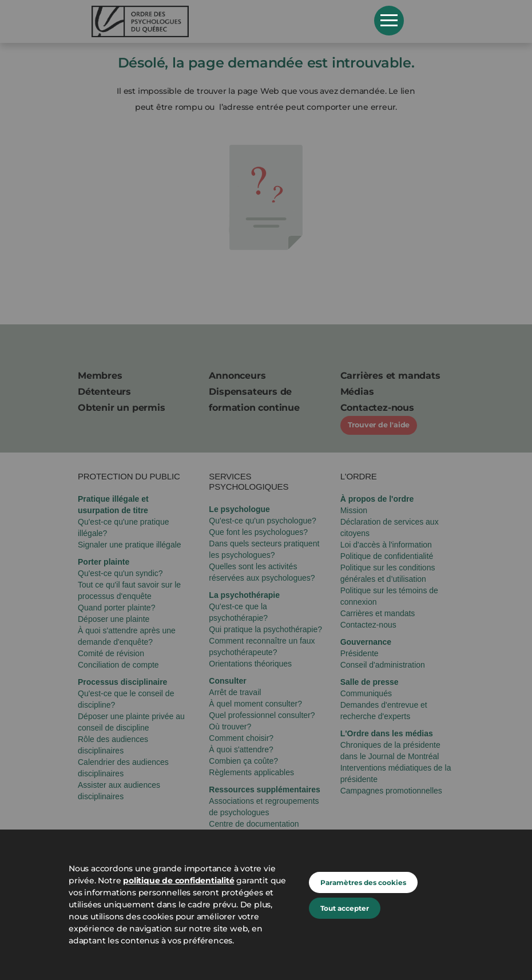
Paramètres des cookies (363, 882)
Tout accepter (345, 908)
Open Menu (389, 21)
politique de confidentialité (178, 880)
